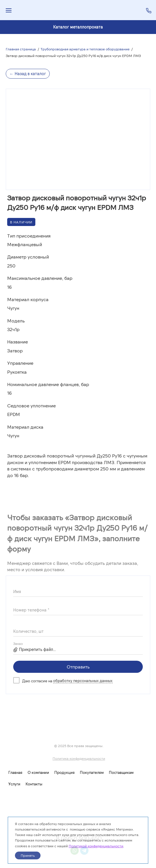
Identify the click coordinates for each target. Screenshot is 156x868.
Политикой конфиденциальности (96, 846)
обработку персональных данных (83, 681)
